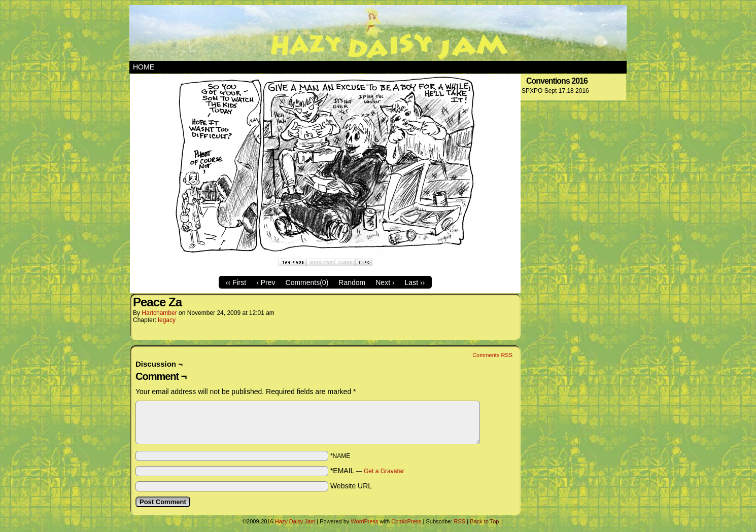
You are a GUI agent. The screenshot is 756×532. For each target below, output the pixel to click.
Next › (385, 282)
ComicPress (406, 521)
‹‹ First (236, 282)
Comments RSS (492, 355)
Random (352, 282)
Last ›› (415, 282)
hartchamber (159, 313)
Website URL (351, 486)
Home (144, 67)
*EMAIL (367, 471)
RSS (460, 521)
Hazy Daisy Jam (378, 33)
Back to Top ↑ (487, 521)
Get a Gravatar (384, 471)
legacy (167, 320)
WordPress (364, 521)
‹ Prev (266, 282)
